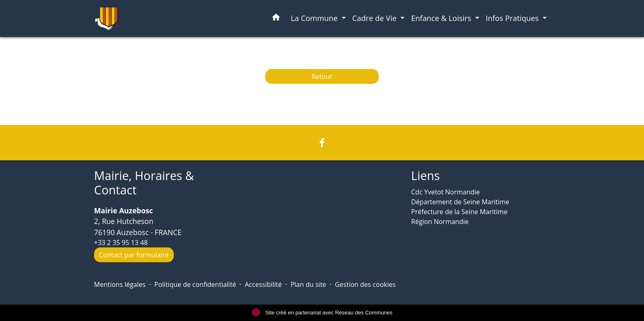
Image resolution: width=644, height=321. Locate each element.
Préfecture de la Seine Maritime (459, 212)
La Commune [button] (315, 18)
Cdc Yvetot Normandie (445, 192)
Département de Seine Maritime (460, 202)
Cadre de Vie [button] (376, 18)
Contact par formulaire (134, 255)
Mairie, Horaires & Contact (144, 183)
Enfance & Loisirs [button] (442, 18)
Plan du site (308, 284)
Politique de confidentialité (195, 284)
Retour (322, 76)
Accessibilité (263, 284)
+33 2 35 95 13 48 (121, 242)
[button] (276, 19)
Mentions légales (120, 284)
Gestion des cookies (365, 284)
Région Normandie (440, 222)
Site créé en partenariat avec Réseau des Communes (322, 313)
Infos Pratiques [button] (513, 18)
